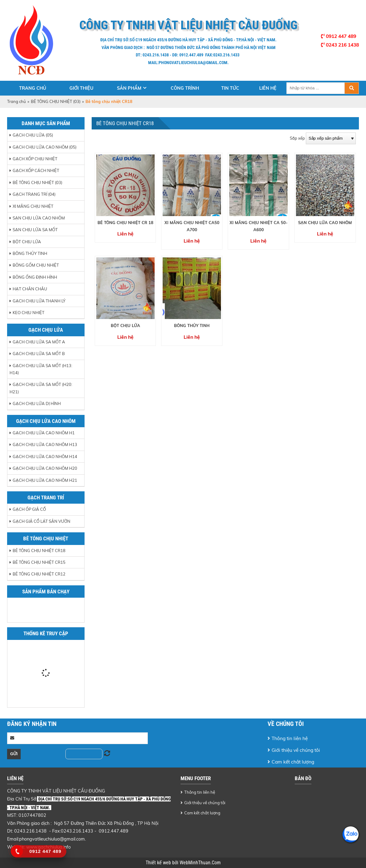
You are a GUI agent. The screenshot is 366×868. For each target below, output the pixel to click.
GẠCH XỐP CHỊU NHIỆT (35, 159)
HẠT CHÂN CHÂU (30, 289)
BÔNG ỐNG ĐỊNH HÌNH (35, 277)
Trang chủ (33, 88)
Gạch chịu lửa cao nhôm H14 (45, 457)
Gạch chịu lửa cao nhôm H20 (45, 468)
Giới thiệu (81, 88)
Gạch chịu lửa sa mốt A (39, 342)
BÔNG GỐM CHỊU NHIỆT (36, 265)
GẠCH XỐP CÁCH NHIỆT (36, 170)
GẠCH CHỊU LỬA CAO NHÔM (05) (45, 147)
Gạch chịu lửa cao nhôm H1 (44, 433)
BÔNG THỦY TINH (30, 253)
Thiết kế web (159, 863)
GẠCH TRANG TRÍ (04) (34, 194)
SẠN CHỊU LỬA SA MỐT (35, 230)
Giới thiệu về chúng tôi (296, 750)
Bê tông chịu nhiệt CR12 (39, 574)
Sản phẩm (129, 88)
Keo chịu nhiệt (29, 313)
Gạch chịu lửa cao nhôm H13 (45, 444)
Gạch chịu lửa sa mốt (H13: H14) (41, 369)
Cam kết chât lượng (293, 762)
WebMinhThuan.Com (200, 863)
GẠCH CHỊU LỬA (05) (33, 135)
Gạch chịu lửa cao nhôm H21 (45, 480)
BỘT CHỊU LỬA (27, 242)
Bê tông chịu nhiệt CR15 (39, 562)
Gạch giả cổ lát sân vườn (42, 521)
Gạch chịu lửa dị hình (37, 403)
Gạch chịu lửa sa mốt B (39, 354)
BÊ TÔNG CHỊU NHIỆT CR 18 (125, 223)
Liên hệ (268, 88)
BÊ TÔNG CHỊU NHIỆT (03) (56, 101)
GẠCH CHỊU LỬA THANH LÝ (39, 301)
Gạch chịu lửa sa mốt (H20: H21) (41, 388)
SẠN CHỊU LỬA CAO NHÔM (39, 218)
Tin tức (230, 88)
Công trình (185, 88)
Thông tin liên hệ (290, 738)
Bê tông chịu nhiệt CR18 (39, 551)
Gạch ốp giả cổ (29, 509)
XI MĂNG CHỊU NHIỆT (33, 206)
